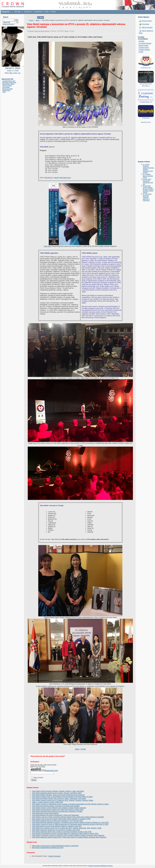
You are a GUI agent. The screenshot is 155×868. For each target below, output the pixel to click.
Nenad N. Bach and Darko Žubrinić (39, 31)
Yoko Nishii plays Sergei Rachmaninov (45, 813)
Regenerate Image (51, 771)
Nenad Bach (6, 90)
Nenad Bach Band (8, 84)
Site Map (17, 12)
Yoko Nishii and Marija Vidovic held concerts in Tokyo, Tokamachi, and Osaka (59, 799)
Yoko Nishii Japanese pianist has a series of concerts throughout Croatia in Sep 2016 (62, 832)
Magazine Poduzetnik (9, 82)
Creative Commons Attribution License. (100, 866)
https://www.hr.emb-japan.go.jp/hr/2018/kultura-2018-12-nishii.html (55, 846)
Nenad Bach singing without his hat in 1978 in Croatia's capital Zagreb (148, 189)
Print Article (146, 24)
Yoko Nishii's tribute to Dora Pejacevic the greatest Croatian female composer (59, 808)
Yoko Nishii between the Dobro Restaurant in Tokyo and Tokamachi (55, 815)
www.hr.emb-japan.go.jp (62, 178)
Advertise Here (146, 122)
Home (31, 20)
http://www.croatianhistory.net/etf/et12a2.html (48, 848)
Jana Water (6, 87)
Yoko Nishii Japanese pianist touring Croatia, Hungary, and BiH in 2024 (57, 793)
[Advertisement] (146, 144)
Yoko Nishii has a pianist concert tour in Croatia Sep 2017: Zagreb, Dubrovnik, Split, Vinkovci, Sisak (67, 828)
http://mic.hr (49, 178)
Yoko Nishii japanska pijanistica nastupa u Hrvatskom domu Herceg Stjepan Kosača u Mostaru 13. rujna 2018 (70, 822)
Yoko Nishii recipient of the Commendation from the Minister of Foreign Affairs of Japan (62, 797)
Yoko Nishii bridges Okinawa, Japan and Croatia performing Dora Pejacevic (58, 795)
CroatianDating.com (9, 81)
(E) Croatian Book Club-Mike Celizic (148, 176)
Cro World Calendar (145, 43)
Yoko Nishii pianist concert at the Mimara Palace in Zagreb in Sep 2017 (57, 826)
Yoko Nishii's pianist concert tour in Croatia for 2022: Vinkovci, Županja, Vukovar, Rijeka (63, 800)
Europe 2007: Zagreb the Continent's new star (148, 182)
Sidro (4, 92)
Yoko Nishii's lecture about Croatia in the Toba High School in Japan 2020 (58, 810)
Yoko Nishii (48, 246)
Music (38, 20)
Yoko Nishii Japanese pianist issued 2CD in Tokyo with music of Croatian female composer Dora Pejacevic (69, 837)
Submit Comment (54, 856)
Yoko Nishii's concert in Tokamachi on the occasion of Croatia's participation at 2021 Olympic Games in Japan (70, 804)
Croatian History (144, 47)
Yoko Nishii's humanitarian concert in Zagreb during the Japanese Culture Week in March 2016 (65, 834)
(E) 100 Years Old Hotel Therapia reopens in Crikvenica (147, 197)
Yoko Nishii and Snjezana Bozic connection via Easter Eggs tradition (56, 806)
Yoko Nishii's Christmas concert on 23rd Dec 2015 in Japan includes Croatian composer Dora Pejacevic (68, 835)
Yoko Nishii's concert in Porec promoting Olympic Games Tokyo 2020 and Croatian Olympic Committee (68, 817)
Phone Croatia (7, 86)
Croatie (141, 52)
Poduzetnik (146, 118)
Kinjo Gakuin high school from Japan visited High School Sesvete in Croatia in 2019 (61, 819)
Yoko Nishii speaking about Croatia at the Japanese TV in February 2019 (57, 821)
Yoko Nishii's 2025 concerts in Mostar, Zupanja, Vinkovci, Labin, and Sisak (58, 791)
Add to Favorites (147, 27)
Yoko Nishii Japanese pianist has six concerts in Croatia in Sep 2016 (56, 830)
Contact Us (28, 12)
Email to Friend (147, 21)
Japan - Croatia (80, 749)
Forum (53, 12)
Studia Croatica (143, 45)
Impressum (38, 12)
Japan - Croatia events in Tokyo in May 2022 (48, 802)
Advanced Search (8, 24)
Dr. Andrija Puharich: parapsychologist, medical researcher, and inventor (148, 168)
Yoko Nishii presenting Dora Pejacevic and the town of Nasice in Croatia (57, 811)
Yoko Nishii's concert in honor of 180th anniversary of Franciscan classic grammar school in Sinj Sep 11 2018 (70, 824)
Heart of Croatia (7, 89)
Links (47, 12)
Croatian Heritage (144, 50)
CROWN (141, 41)
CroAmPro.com (146, 68)
